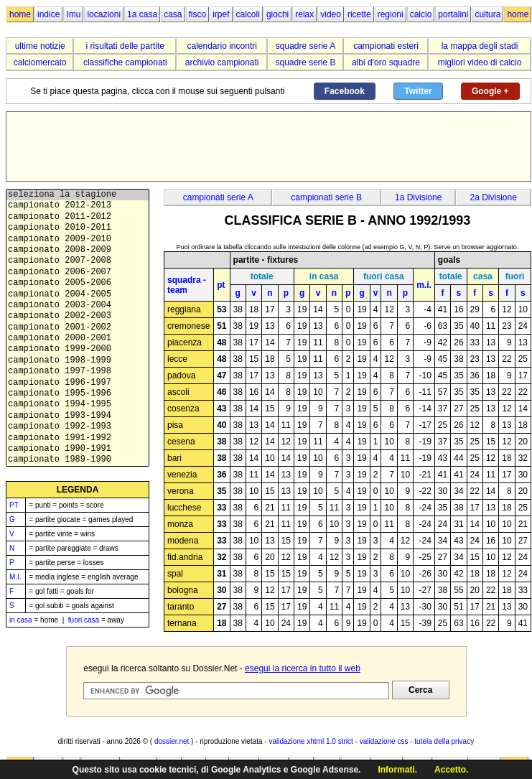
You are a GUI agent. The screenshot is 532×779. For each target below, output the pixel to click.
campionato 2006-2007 (78, 272)
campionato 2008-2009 (78, 250)
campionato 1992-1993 (78, 427)
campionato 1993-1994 (78, 416)
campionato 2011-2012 (78, 217)
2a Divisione (494, 197)
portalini (453, 14)
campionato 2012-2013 (78, 206)
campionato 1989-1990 (78, 460)
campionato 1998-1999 (78, 361)
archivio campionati (222, 62)
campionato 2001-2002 (78, 328)
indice (48, 14)
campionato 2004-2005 (78, 295)
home (20, 14)
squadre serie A (305, 46)
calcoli (248, 14)
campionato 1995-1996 (78, 394)
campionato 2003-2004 (78, 305)
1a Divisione (418, 197)
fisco (198, 14)
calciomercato (40, 62)
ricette (359, 14)
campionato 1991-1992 (78, 438)
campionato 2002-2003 (78, 316)
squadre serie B (306, 62)
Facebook (345, 91)
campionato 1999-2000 (78, 349)
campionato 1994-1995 (78, 405)
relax (304, 14)
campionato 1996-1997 (78, 383)
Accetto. (451, 770)
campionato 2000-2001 (78, 339)
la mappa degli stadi (480, 46)
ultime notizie (40, 46)
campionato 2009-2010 (78, 239)
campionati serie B (326, 197)
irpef (221, 14)
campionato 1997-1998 (78, 372)
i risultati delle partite (125, 46)
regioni (391, 14)
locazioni (104, 14)
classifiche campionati (125, 62)
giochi (277, 14)
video (331, 14)
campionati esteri (386, 46)
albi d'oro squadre (386, 62)
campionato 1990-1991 (78, 449)
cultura (487, 14)
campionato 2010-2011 (78, 228)
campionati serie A (218, 197)
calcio (421, 14)
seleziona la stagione (78, 195)
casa (173, 14)
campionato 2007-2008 (78, 261)
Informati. (397, 770)
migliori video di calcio (480, 62)
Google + (490, 91)
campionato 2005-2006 (78, 283)
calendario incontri (221, 46)
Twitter (418, 91)
